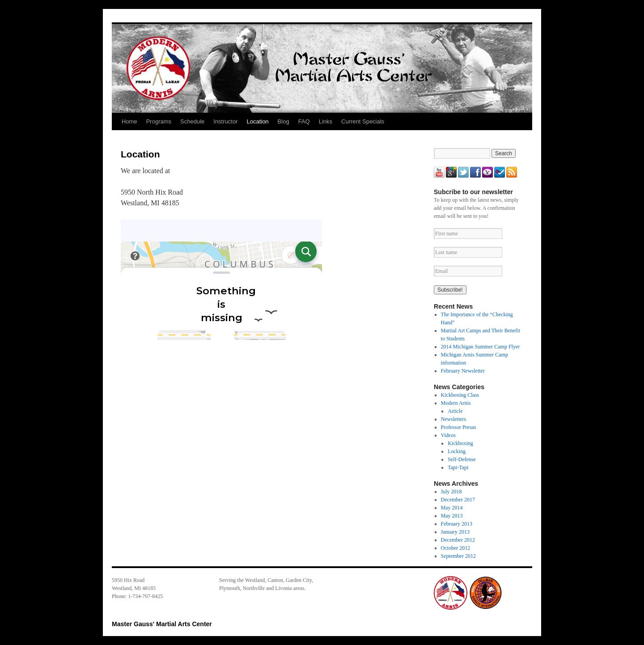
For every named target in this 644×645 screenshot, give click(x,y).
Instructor (225, 121)
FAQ (304, 121)
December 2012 (458, 540)
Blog (284, 121)
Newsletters (454, 419)
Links (326, 121)
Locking (457, 451)
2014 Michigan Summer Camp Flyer (481, 347)
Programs (159, 121)
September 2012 (458, 556)
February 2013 (457, 524)
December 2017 (458, 500)
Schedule (192, 121)
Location (257, 121)
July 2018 (451, 492)
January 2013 (455, 532)
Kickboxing (460, 443)
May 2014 (452, 508)
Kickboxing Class (460, 395)
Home (129, 121)
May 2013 (452, 516)
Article (455, 411)
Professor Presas (459, 427)
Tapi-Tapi (458, 467)
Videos (448, 435)
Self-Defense (462, 459)
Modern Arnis (456, 403)
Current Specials (363, 121)
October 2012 (456, 548)
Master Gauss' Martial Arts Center (162, 624)
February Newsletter (463, 371)
